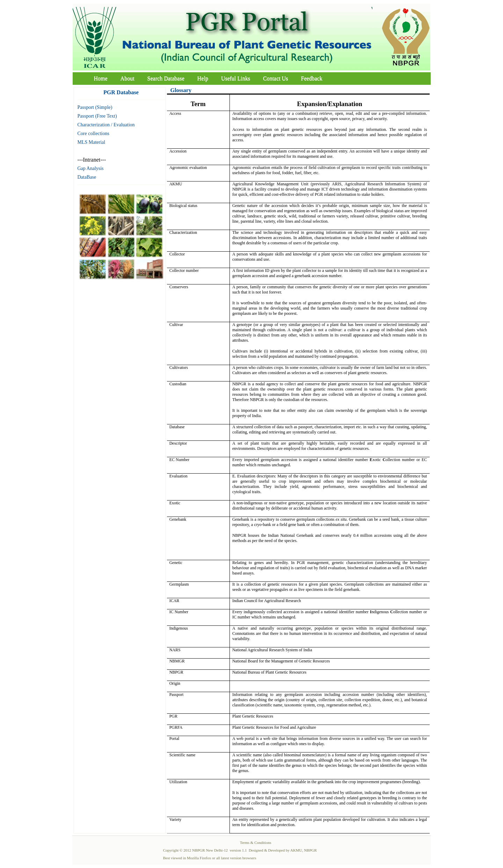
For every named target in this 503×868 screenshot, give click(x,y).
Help (203, 78)
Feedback (312, 78)
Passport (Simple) (95, 107)
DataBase (87, 177)
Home (101, 78)
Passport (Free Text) (97, 116)
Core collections (93, 133)
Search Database (166, 78)
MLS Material (92, 142)
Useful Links (236, 78)
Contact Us (276, 78)
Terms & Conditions (256, 843)
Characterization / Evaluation (106, 125)
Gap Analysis (91, 168)
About (127, 78)
